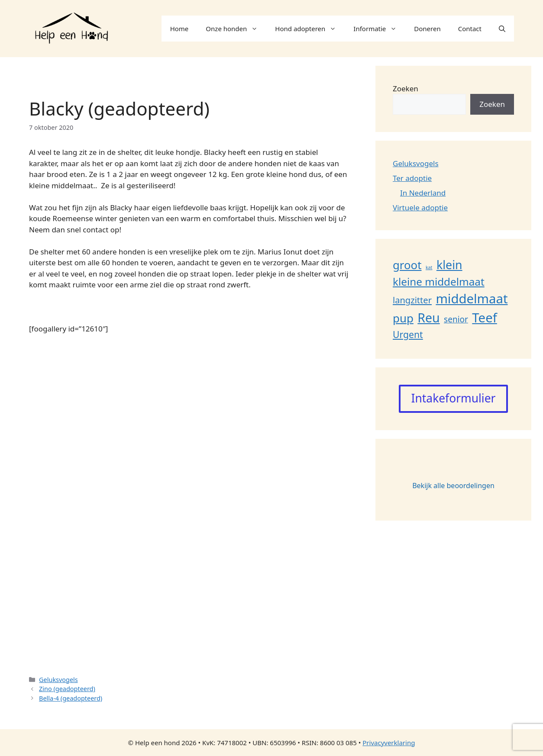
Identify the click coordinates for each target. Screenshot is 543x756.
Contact (470, 29)
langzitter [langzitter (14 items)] (412, 300)
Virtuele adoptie (420, 207)
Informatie (379, 29)
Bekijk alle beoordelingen (453, 486)
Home (179, 29)
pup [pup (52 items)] (403, 318)
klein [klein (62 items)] (449, 265)
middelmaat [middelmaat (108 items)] (472, 299)
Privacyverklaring (389, 743)
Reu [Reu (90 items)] (428, 318)
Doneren (427, 29)
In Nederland (423, 193)
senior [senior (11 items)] (456, 319)
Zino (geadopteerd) (67, 689)
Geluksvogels (58, 680)
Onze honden (236, 29)
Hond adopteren (310, 29)
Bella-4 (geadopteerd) (71, 698)
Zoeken (406, 88)
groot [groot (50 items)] (407, 265)
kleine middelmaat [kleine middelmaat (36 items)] (439, 281)
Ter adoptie (412, 178)
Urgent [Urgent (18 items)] (408, 334)
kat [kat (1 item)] (429, 267)
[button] (502, 29)
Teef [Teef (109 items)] (484, 318)
